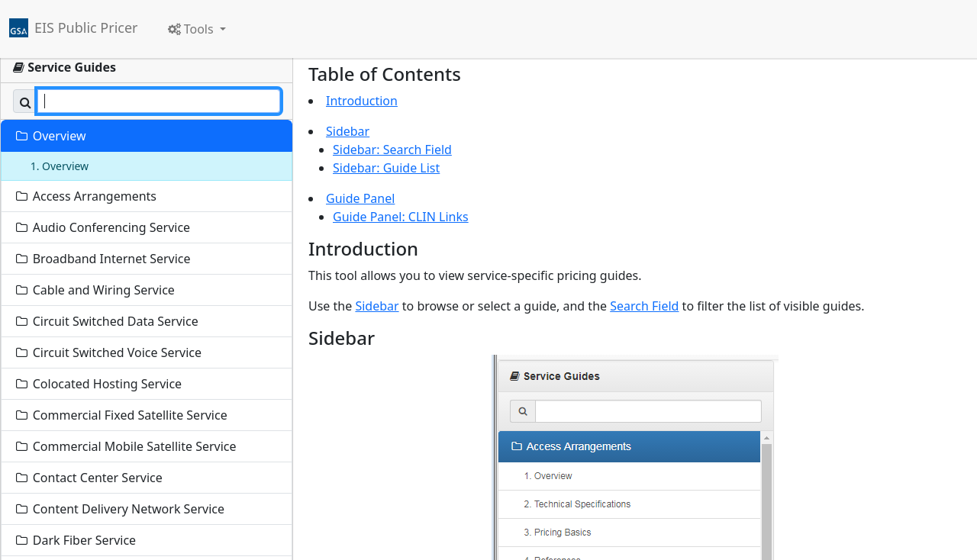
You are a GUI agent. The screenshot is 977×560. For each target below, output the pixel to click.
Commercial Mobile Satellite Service (125, 446)
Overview (50, 136)
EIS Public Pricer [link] (86, 27)
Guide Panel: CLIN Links (401, 217)
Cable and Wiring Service (94, 290)
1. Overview (58, 166)
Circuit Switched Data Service (106, 321)
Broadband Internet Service (102, 259)
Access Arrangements (85, 196)
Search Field (644, 306)
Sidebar (348, 131)
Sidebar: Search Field (392, 150)
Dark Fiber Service (75, 540)
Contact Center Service (88, 478)
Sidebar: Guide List (386, 168)
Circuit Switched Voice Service (108, 352)
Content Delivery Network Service (119, 509)
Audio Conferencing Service (102, 227)
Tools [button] (192, 29)
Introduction (362, 101)
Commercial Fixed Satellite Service (121, 415)
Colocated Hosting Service (98, 384)
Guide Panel (360, 198)
